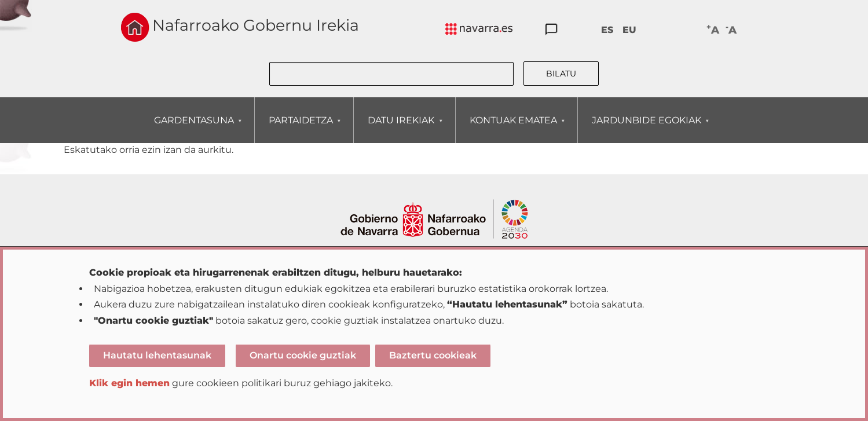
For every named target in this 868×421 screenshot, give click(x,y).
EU (629, 30)
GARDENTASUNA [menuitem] (194, 129)
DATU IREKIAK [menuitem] (401, 129)
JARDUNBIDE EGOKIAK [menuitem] (646, 129)
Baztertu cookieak (433, 355)
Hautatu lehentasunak (157, 355)
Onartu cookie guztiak (303, 355)
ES (607, 30)
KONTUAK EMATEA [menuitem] (513, 129)
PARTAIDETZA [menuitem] (301, 129)
